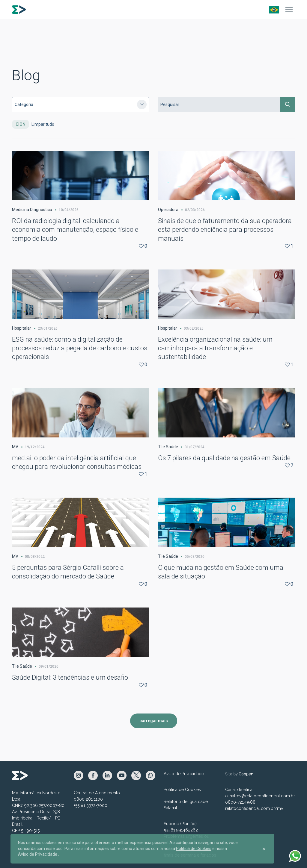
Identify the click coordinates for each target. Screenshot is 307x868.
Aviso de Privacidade (184, 774)
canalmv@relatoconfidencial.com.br (260, 796)
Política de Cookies (182, 790)
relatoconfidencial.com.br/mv (254, 808)
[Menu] (289, 10)
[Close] (264, 849)
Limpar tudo (43, 124)
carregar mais (154, 721)
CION (21, 124)
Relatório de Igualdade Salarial (186, 805)
